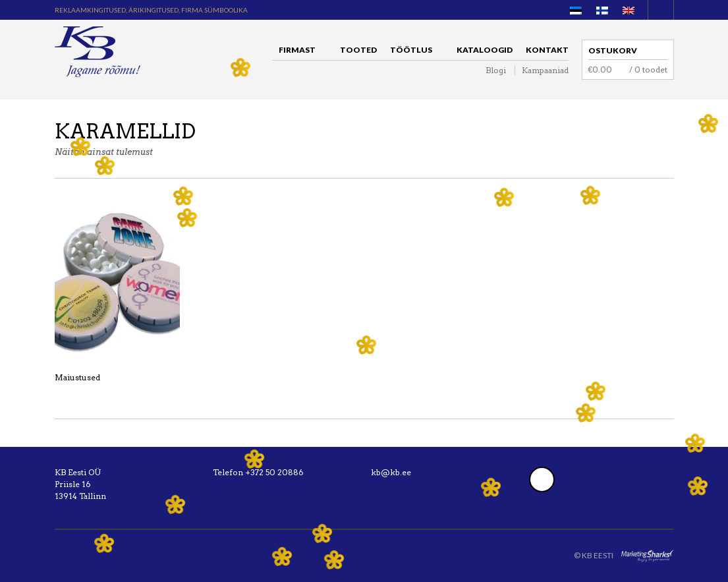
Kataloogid (485, 50)
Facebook (542, 480)
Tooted (358, 50)
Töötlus (414, 52)
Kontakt (547, 50)
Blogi (496, 70)
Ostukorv (613, 50)
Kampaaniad (545, 70)
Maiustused (77, 377)
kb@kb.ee (391, 472)
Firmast (300, 52)
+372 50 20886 (274, 472)
